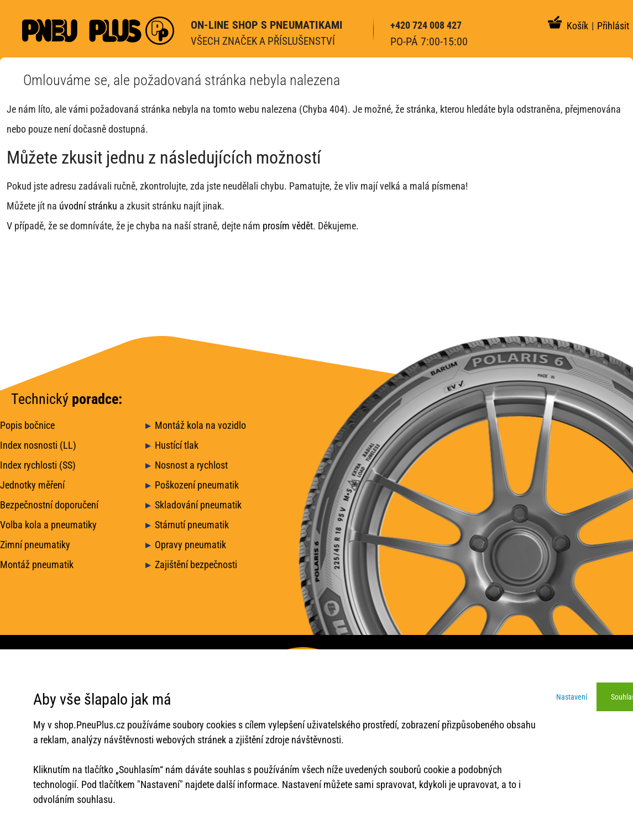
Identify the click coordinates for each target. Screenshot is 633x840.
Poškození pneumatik (197, 485)
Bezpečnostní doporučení (49, 505)
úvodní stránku (88, 206)
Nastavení (572, 697)
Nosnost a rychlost (191, 465)
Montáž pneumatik (37, 565)
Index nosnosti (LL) (38, 445)
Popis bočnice (27, 425)
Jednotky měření (32, 485)
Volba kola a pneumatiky (48, 525)
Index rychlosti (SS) (38, 465)
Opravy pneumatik (190, 545)
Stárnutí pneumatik (192, 525)
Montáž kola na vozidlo (200, 425)
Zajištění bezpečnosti (196, 565)
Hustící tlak (177, 445)
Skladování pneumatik (198, 505)
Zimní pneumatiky (35, 545)
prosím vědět (288, 226)
